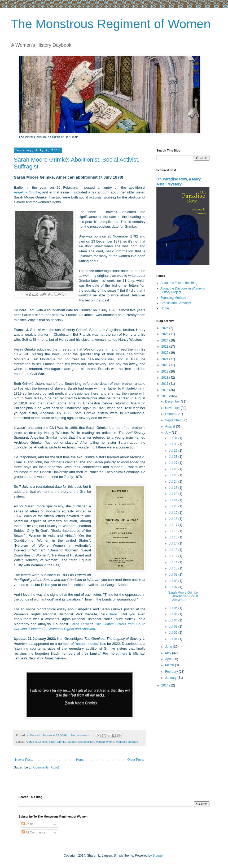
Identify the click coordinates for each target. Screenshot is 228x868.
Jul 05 (174, 614)
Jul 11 (174, 562)
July (168, 433)
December (173, 401)
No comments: (81, 735)
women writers (105, 742)
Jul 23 (174, 488)
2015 (165, 396)
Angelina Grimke (36, 742)
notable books (87, 644)
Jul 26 (174, 469)
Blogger (158, 856)
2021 (165, 359)
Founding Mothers (173, 298)
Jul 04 (174, 620)
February (172, 672)
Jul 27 (174, 463)
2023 (165, 347)
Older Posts (136, 760)
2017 (165, 384)
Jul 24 (174, 482)
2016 (165, 390)
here (113, 614)
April (169, 659)
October (171, 414)
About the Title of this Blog (179, 283)
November (173, 408)
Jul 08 (174, 581)
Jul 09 (174, 575)
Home (80, 760)
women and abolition (81, 742)
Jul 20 (174, 506)
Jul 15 (174, 537)
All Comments (33, 832)
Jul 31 (174, 438)
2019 (165, 372)
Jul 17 (174, 525)
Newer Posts (24, 760)
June (169, 647)
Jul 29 (174, 451)
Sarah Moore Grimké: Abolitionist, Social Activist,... (183, 596)
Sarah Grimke (57, 742)
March (170, 665)
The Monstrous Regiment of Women (111, 24)
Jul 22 (174, 494)
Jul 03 (174, 627)
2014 (165, 685)
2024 (165, 340)
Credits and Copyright (176, 303)
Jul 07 (174, 587)
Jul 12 (174, 556)
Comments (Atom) (46, 767)
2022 (165, 353)
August (171, 426)
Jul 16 (174, 531)
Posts (27, 824)
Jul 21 (174, 500)
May (169, 653)
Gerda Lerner (80, 624)
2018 (165, 378)
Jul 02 (174, 633)
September (173, 420)
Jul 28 (174, 457)
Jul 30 (174, 444)
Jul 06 (174, 608)
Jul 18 (174, 519)
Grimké (34, 192)
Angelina (21, 192)
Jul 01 (174, 639)
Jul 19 (174, 513)
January (171, 678)
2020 (165, 365)
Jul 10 (174, 568)
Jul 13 (174, 550)
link (48, 585)
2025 (165, 334)
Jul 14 (174, 543)
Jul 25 (174, 475)
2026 (165, 328)
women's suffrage (127, 742)
